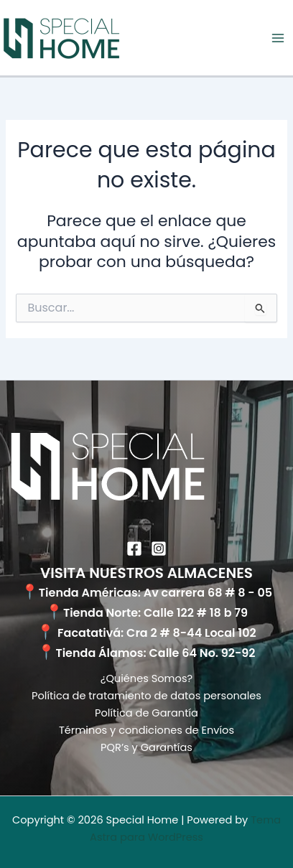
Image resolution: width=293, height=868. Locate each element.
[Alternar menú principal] (278, 38)
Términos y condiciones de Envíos (146, 730)
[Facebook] (134, 549)
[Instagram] (159, 549)
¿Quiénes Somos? (146, 678)
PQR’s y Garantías (146, 747)
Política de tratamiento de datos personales (146, 696)
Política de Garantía (146, 713)
